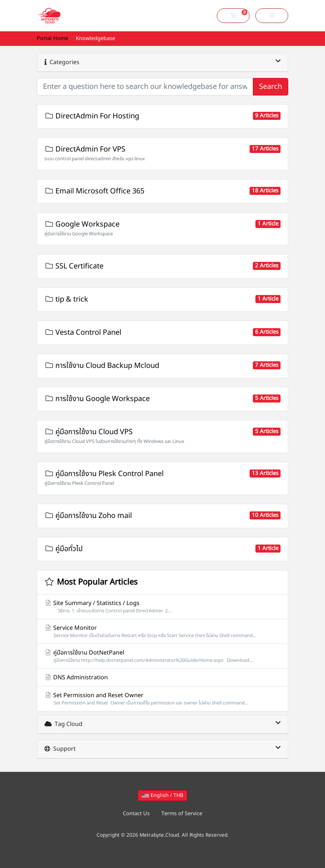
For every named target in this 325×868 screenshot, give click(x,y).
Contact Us (136, 814)
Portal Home (52, 38)
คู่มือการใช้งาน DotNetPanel (162, 656)
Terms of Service (182, 814)
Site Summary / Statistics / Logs (162, 607)
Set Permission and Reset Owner (162, 699)
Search (271, 87)
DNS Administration (76, 677)
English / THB (162, 795)
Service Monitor (162, 631)
